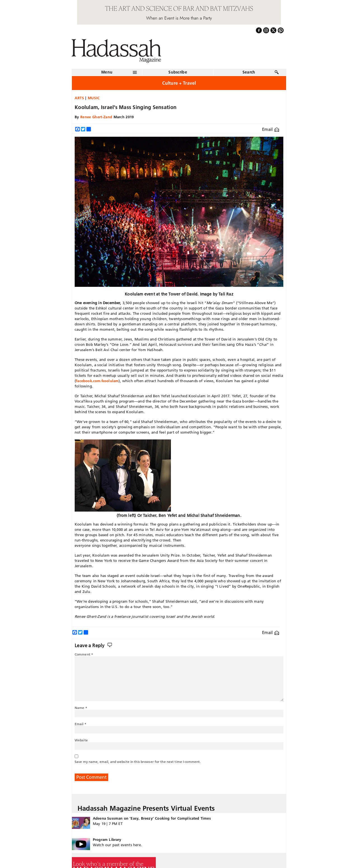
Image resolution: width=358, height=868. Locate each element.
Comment (84, 654)
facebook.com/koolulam (97, 381)
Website (81, 740)
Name (81, 708)
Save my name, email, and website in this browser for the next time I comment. (138, 762)
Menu (107, 72)
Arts (79, 98)
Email (271, 129)
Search (249, 72)
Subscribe (178, 72)
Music (94, 98)
